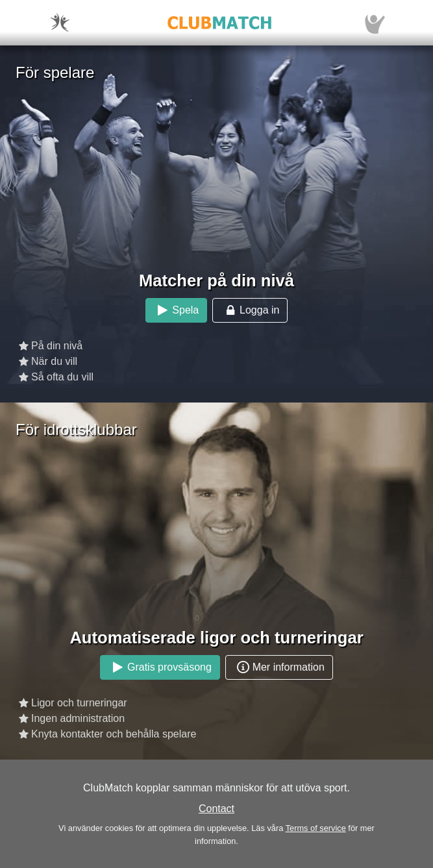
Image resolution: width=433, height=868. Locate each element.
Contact (216, 809)
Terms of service (316, 828)
